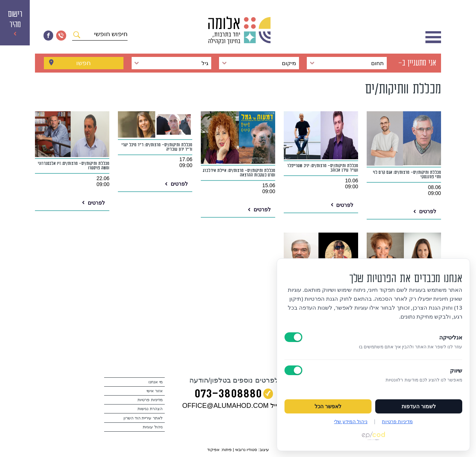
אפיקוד (213, 450)
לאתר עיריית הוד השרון (143, 418)
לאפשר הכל (328, 406)
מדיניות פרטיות (150, 400)
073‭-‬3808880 (228, 395)
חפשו (83, 63)
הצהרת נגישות (150, 409)
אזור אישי (154, 391)
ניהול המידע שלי (351, 421)
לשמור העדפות (419, 406)
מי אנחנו (155, 382)
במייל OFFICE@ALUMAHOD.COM (234, 406)
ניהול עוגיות (152, 427)
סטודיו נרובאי (246, 450)
